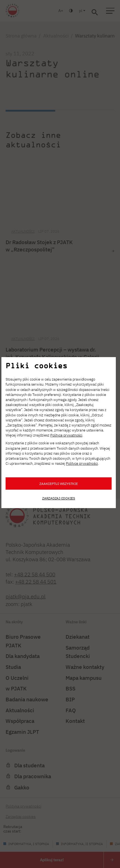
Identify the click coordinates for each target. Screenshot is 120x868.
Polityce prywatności (66, 435)
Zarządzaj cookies (59, 498)
